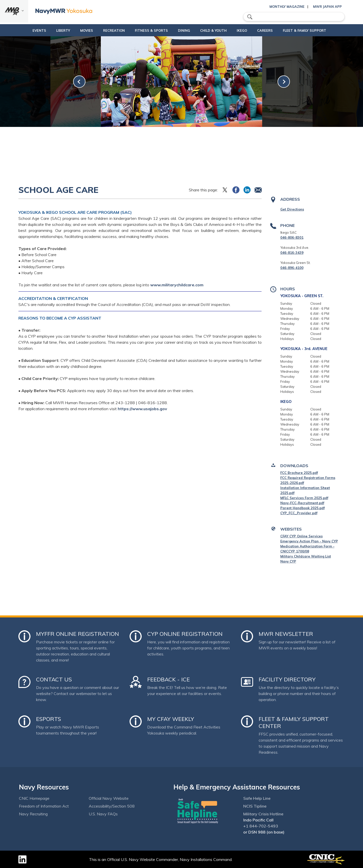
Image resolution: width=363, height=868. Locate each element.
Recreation (105, 30)
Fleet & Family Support (317, 30)
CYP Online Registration (185, 634)
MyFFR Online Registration (78, 634)
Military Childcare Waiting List (306, 556)
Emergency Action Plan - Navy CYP (309, 541)
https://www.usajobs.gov (142, 409)
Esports (49, 719)
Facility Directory (287, 679)
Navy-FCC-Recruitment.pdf (302, 503)
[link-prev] (79, 82)
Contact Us (54, 679)
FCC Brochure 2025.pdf (299, 473)
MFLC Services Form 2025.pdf (304, 498)
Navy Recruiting (33, 814)
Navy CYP (288, 561)
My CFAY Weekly (171, 719)
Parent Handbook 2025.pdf (302, 508)
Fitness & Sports (147, 30)
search (250, 17)
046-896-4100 (292, 268)
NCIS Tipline (255, 806)
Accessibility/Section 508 (112, 806)
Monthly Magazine (287, 7)
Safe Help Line (257, 798)
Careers (278, 30)
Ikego (250, 30)
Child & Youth (218, 30)
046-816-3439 (292, 253)
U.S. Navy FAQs (103, 814)
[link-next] (284, 82)
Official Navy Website (109, 798)
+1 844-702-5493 (261, 826)
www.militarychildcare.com (177, 285)
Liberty (50, 30)
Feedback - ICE (169, 679)
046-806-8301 (292, 237)
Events (26, 30)
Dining (184, 30)
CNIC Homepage (34, 798)
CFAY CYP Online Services (301, 536)
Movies (74, 30)
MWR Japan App (327, 7)
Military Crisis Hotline (263, 814)
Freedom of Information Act (44, 806)
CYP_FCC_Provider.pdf (299, 513)
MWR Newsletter (286, 634)
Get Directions (292, 209)
